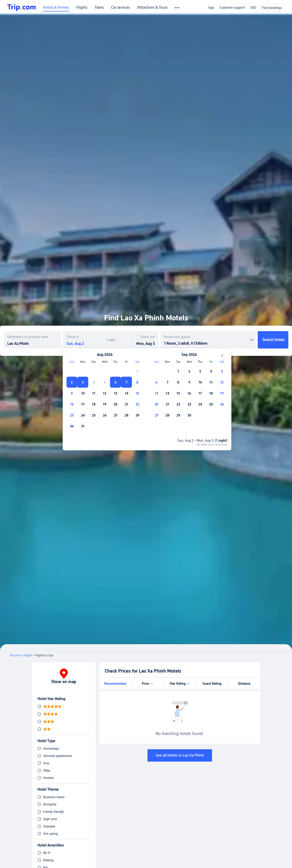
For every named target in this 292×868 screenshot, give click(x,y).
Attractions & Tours (152, 8)
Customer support (232, 8)
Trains (99, 8)
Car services (121, 8)
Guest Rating (212, 684)
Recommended (115, 684)
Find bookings (272, 8)
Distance (244, 684)
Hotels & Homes (56, 8)
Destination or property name (28, 337)
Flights (82, 8)
